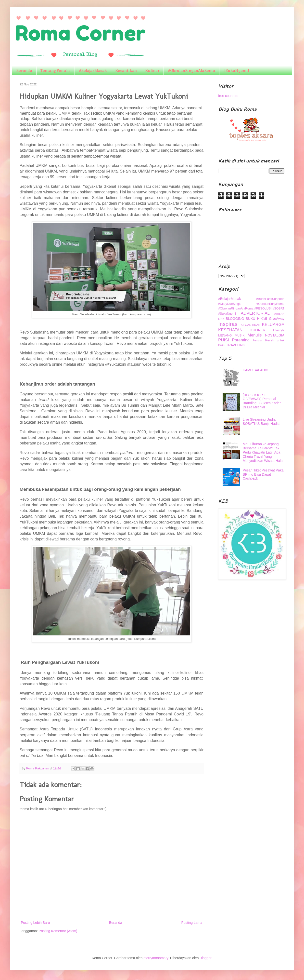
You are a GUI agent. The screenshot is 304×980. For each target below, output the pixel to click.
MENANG (225, 336)
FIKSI (262, 318)
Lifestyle (279, 330)
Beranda (24, 70)
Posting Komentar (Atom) (58, 931)
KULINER (258, 330)
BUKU (250, 319)
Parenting (241, 340)
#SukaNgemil (236, 70)
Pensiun (257, 340)
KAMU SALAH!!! (255, 370)
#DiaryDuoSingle (230, 304)
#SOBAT (278, 309)
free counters (228, 96)
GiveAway (277, 319)
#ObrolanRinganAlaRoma (191, 70)
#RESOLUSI (263, 309)
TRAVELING (236, 345)
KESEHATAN (230, 330)
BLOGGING (235, 319)
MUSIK (240, 336)
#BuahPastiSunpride (270, 299)
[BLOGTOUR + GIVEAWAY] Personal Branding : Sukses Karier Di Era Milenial (262, 401)
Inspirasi (228, 324)
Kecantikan (126, 70)
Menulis (255, 335)
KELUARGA (273, 325)
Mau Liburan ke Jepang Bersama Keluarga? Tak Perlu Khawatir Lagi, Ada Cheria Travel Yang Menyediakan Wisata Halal (263, 452)
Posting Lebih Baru (35, 923)
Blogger (205, 958)
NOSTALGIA (275, 335)
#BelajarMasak (93, 70)
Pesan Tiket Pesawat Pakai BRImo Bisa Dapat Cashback (264, 474)
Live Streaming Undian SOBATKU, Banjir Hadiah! (263, 422)
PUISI (224, 340)
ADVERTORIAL (255, 313)
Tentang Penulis (56, 70)
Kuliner (152, 70)
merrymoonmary (156, 958)
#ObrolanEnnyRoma (270, 304)
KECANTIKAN (251, 325)
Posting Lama (192, 923)
